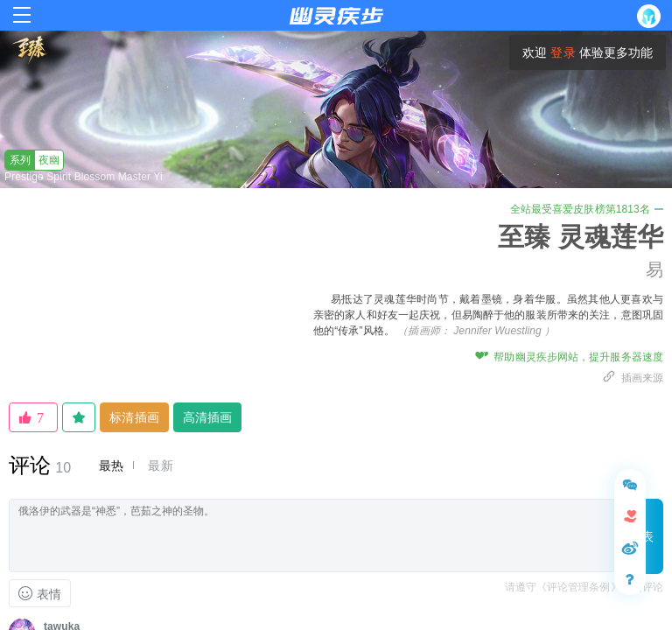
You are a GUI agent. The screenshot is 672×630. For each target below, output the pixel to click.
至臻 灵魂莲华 (581, 237)
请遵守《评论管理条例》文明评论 (584, 587)
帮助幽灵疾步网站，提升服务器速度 (569, 357)
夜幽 (32, 160)
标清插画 (134, 417)
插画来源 (633, 378)
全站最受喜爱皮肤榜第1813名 (587, 209)
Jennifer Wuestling (497, 331)
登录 (563, 52)
